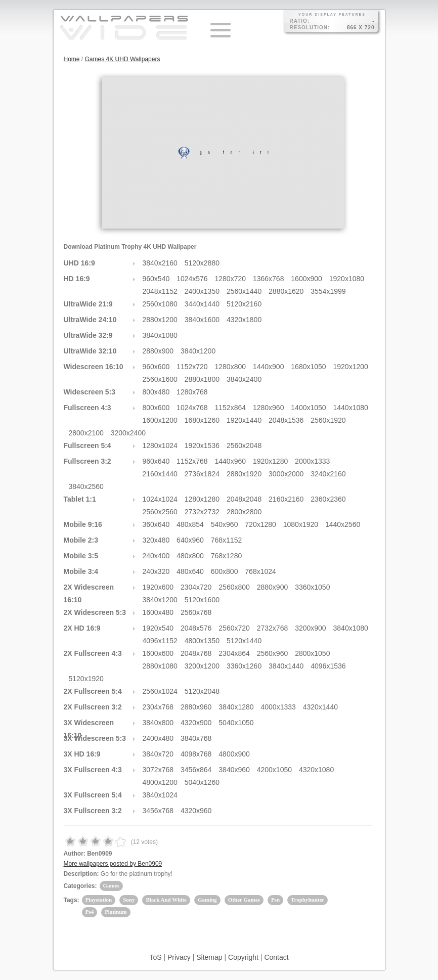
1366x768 (269, 279)
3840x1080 (160, 335)
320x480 (156, 540)
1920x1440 (244, 420)
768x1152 (227, 540)
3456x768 (158, 811)
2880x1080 (160, 666)
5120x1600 (202, 600)
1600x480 (158, 612)
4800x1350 (202, 641)
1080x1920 (301, 524)
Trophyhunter (308, 900)
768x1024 (260, 571)
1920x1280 (270, 461)
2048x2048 (244, 499)
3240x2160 (328, 474)
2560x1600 (160, 379)
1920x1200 (351, 367)
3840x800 (158, 723)
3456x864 (196, 770)
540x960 (225, 524)
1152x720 (192, 367)
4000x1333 (278, 707)
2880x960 (196, 707)
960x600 (156, 367)
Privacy (179, 957)
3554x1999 (328, 291)
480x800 (190, 556)
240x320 (156, 571)
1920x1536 (202, 446)
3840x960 (234, 770)
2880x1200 (160, 320)
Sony (129, 900)
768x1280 (227, 556)
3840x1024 (160, 795)
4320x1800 (244, 320)
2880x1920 (244, 474)
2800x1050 (312, 653)
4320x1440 (320, 707)
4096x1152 (160, 641)
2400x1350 (202, 291)
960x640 (156, 461)
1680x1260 (202, 420)
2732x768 (273, 628)
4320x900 (196, 723)
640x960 (190, 540)
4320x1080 (316, 770)
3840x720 (158, 754)
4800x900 (234, 754)
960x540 (156, 279)
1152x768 (192, 461)
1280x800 (231, 367)
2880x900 (158, 351)
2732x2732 (202, 512)
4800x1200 (160, 782)
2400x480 (158, 738)
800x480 (156, 392)
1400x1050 (308, 408)
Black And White (166, 900)
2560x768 (196, 612)
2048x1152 (160, 291)
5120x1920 (86, 679)
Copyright (243, 957)
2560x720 (234, 628)
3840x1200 (198, 351)
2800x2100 (86, 433)
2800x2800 (244, 512)
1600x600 (158, 653)
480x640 (190, 571)
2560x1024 (160, 691)
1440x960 (231, 461)
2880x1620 (286, 291)
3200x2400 (128, 433)
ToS (155, 957)
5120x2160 (244, 304)
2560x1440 (244, 291)
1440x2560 (343, 524)
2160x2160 (286, 499)
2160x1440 (160, 474)
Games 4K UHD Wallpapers (123, 59)
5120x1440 (244, 641)
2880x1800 (202, 379)
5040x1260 (202, 782)
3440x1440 (202, 304)
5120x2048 (202, 691)
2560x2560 (160, 512)
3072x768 (158, 770)
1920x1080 (347, 279)
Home (72, 59)
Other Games (244, 900)
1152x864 (231, 408)
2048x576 (196, 628)
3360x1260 (244, 666)
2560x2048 (244, 446)
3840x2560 (86, 486)
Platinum (116, 912)
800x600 (156, 408)
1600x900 (306, 279)
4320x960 (196, 811)
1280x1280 (202, 499)
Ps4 (90, 912)
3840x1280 (236, 707)
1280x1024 (160, 446)
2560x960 (273, 653)
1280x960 (269, 408)
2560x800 (234, 587)
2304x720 (196, 587)
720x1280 (260, 524)
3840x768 (196, 738)
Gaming (207, 900)
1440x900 (269, 367)
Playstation (99, 900)
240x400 (156, 556)
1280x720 (231, 279)
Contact (276, 957)
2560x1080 (160, 304)
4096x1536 (328, 666)
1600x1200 (160, 420)
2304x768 (158, 707)
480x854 (190, 524)
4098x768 (196, 754)
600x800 (225, 571)
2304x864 (234, 653)
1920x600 (158, 587)
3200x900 (311, 628)
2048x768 (196, 653)
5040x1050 (236, 723)
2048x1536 (286, 420)
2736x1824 (202, 474)
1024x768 (192, 408)
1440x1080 (351, 408)
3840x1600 (202, 320)
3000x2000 (286, 474)
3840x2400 (244, 379)
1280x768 (192, 392)
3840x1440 (286, 666)
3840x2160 (160, 263)
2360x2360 (328, 499)
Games (111, 885)
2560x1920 (328, 420)
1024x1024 (160, 499)
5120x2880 (202, 263)
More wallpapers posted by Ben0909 (113, 864)
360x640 (156, 524)
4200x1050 (274, 770)
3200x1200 (202, 666)
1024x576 (192, 279)
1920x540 (158, 628)
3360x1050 (312, 587)
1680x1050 (308, 367)
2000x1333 (312, 461)
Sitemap (209, 957)
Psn (275, 900)
